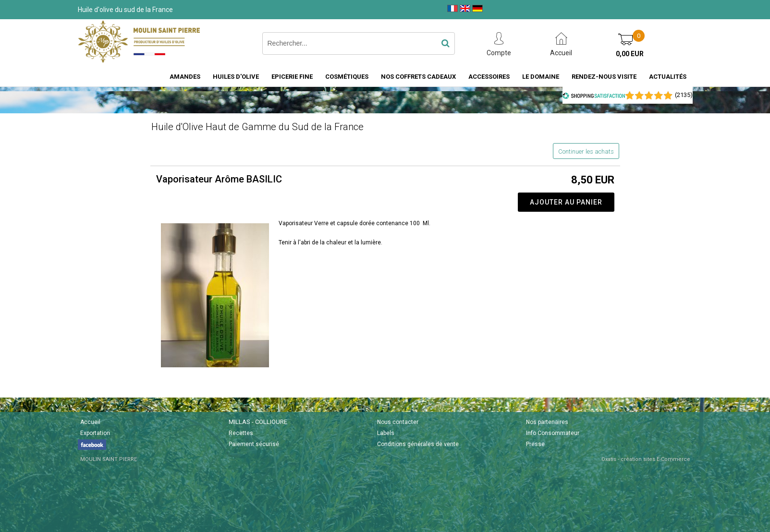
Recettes (241, 433)
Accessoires (489, 77)
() (684, 95)
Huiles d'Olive (236, 77)
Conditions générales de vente (418, 444)
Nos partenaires (547, 422)
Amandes (185, 77)
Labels (386, 433)
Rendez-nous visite (604, 77)
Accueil (90, 422)
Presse (535, 444)
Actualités (668, 77)
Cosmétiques (347, 77)
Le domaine (541, 77)
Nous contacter (398, 422)
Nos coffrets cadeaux (418, 77)
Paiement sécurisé (254, 444)
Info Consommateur (553, 433)
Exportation (95, 433)
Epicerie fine (292, 77)
